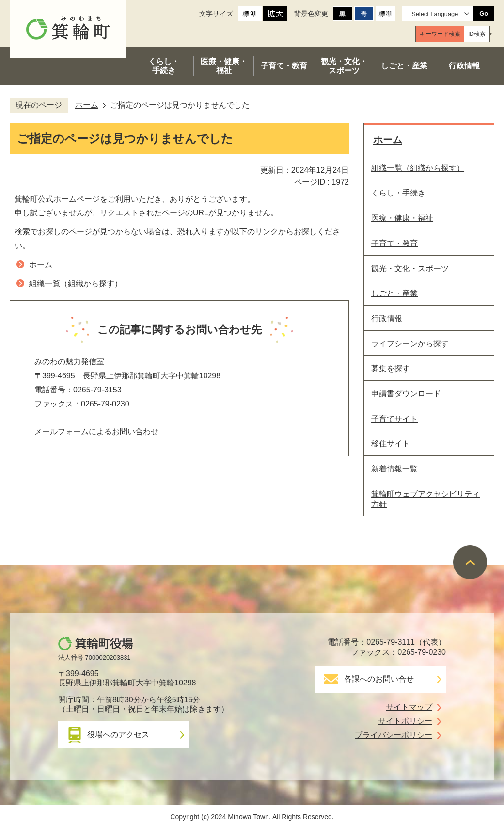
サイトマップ (409, 707)
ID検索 (477, 34)
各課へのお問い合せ (379, 679)
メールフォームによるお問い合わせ (96, 431)
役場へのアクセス (118, 735)
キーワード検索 (440, 34)
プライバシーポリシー (394, 735)
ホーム (87, 105)
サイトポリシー (405, 721)
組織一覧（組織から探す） (76, 284)
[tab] (440, 34)
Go (484, 13)
